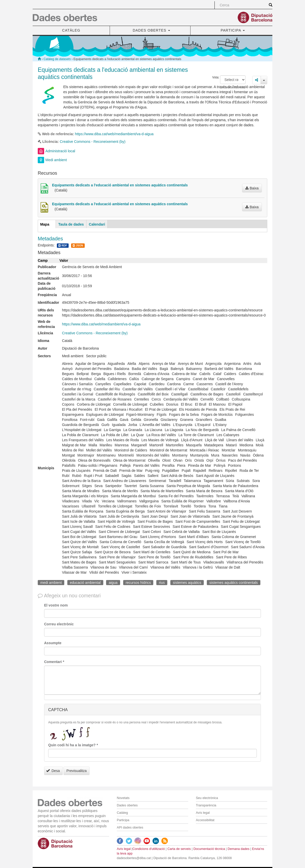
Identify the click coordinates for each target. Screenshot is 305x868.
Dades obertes (127, 805)
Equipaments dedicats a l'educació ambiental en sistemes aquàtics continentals (120, 185)
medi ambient (51, 583)
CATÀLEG (71, 30)
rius (162, 583)
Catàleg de (57, 59)
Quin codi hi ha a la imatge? (73, 745)
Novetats (123, 798)
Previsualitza (76, 771)
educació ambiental (85, 583)
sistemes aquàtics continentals (234, 583)
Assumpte (53, 643)
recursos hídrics (138, 583)
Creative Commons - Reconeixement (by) (93, 142)
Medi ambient (56, 160)
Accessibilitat (205, 820)
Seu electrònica (207, 798)
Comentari (54, 662)
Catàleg (122, 813)
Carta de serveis (179, 849)
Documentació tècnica (209, 849)
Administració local (60, 151)
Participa (123, 820)
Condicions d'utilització (149, 849)
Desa (53, 771)
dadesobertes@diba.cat (134, 858)
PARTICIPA (233, 30)
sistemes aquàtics (187, 583)
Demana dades (239, 849)
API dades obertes (130, 828)
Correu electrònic (59, 624)
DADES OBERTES (151, 30)
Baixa (252, 188)
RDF (63, 246)
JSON (78, 246)
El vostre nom (56, 605)
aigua (113, 583)
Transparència (206, 805)
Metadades (50, 239)
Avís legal (203, 813)
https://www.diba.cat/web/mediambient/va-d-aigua (114, 134)
